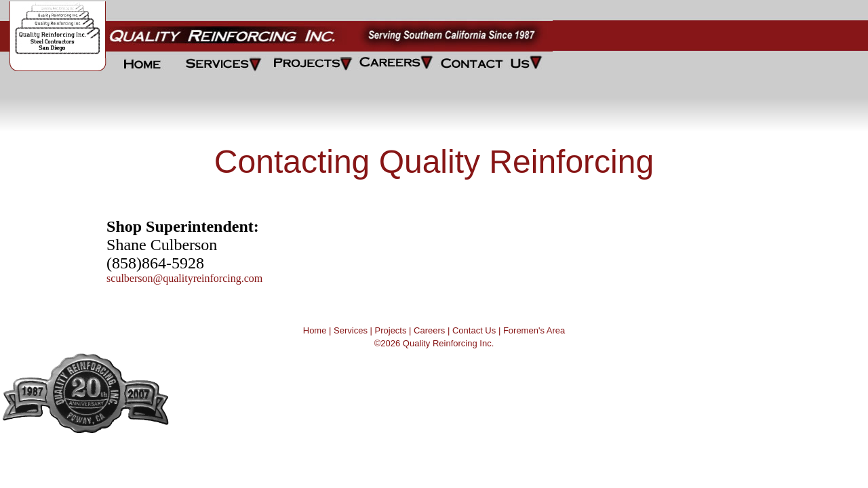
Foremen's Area (534, 330)
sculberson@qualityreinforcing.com (184, 278)
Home (315, 330)
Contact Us (474, 330)
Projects (391, 330)
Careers (429, 330)
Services (351, 330)
